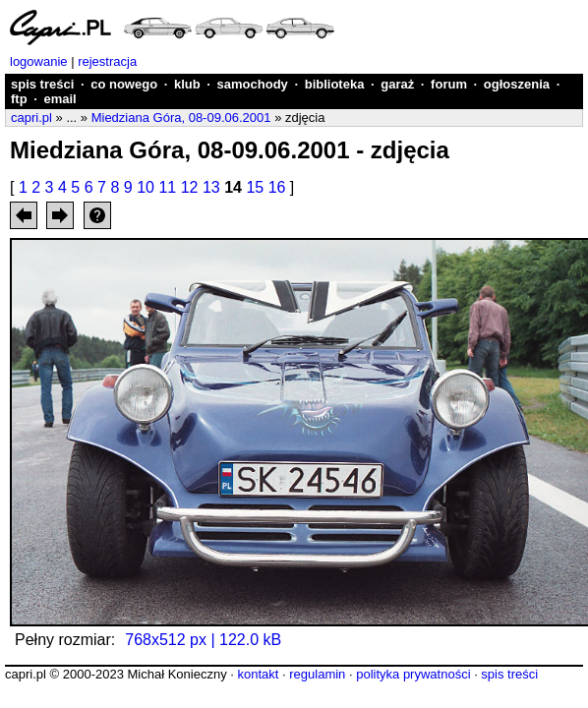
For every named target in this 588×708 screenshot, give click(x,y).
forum (449, 84)
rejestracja (107, 61)
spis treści (42, 84)
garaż (397, 84)
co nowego (124, 84)
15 (255, 187)
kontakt (258, 674)
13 (211, 187)
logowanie (39, 61)
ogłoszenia (517, 84)
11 (167, 187)
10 (146, 187)
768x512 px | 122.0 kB (203, 640)
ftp (19, 99)
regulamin (317, 674)
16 (277, 187)
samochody (253, 84)
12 (190, 187)
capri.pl (31, 118)
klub (187, 84)
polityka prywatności (413, 674)
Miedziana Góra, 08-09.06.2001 (181, 118)
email (59, 99)
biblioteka (335, 84)
